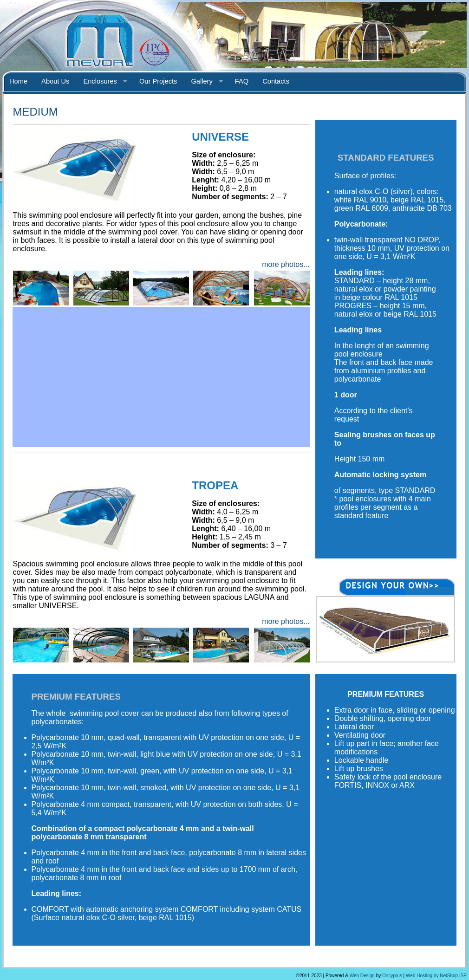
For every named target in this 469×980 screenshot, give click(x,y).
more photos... (286, 264)
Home (18, 81)
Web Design (362, 976)
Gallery (203, 82)
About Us (55, 81)
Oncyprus (392, 976)
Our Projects (158, 81)
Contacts (276, 81)
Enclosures (102, 82)
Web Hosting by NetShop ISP (436, 976)
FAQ (242, 81)
